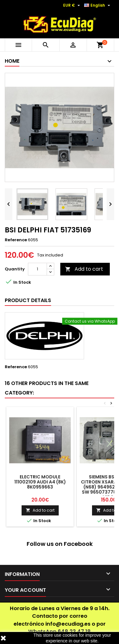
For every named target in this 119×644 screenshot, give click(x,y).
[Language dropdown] (98, 5)
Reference (16, 240)
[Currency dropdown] (72, 5)
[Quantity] (37, 269)
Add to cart (84, 269)
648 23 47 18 (74, 631)
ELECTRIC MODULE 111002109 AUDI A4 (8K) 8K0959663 (40, 482)
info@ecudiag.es (68, 624)
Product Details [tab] (28, 300)
